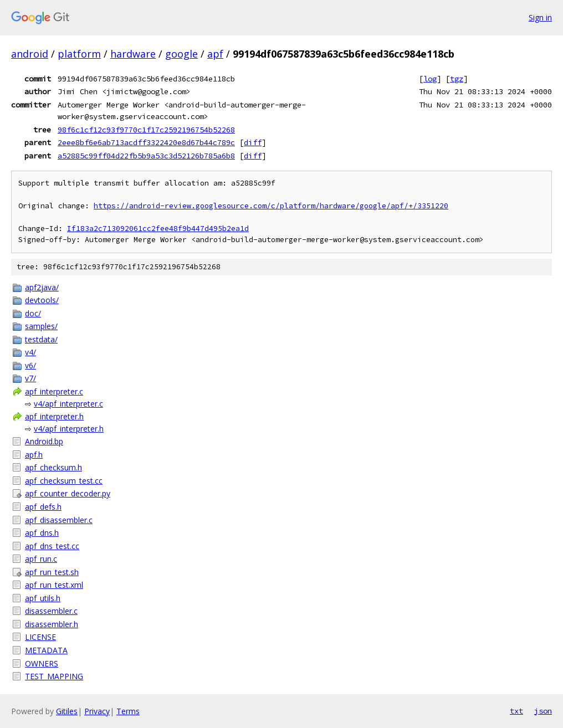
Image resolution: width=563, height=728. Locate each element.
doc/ (33, 313)
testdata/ (41, 339)
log (430, 79)
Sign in (540, 17)
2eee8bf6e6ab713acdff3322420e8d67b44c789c (146, 142)
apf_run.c (41, 559)
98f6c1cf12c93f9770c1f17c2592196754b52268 (146, 130)
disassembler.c (51, 611)
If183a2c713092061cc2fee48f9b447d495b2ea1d (158, 229)
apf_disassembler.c (59, 520)
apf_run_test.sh (52, 572)
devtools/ (42, 300)
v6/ (30, 365)
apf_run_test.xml (54, 585)
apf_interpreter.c (54, 391)
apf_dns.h (42, 533)
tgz (457, 79)
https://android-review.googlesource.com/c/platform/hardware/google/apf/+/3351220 (271, 206)
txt (516, 711)
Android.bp (44, 441)
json (543, 711)
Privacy (97, 711)
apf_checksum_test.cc (64, 481)
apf (215, 54)
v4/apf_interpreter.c (68, 404)
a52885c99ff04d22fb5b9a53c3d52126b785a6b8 (146, 156)
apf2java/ (42, 287)
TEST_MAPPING (54, 676)
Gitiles (67, 711)
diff (253, 142)
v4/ (30, 352)
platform (79, 54)
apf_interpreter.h (54, 416)
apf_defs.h (43, 507)
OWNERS (42, 663)
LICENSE (40, 637)
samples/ (41, 326)
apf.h (34, 455)
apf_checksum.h (53, 467)
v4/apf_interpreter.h (69, 429)
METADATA (46, 650)
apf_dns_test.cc (52, 546)
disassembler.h (52, 624)
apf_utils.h (43, 598)
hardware (133, 54)
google (181, 54)
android (30, 54)
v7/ (30, 378)
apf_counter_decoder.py (68, 493)
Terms (128, 711)
